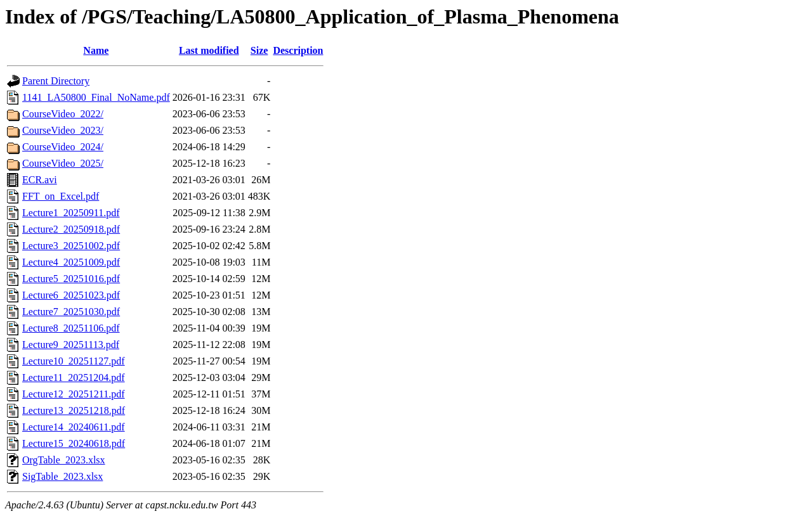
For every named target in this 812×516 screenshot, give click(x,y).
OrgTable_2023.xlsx (64, 460)
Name (96, 50)
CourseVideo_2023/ (63, 130)
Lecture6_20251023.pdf (71, 295)
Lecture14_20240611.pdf (74, 427)
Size (259, 50)
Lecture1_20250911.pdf (71, 213)
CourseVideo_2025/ (63, 163)
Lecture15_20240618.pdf (74, 443)
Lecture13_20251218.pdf (74, 410)
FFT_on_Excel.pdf (61, 196)
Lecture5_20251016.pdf (71, 279)
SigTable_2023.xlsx (62, 476)
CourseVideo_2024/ (63, 147)
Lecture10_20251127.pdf (74, 361)
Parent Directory (56, 81)
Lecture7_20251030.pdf (71, 312)
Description (298, 50)
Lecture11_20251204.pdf (74, 377)
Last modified (209, 50)
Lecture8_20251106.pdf (71, 328)
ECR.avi (40, 180)
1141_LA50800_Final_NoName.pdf (96, 97)
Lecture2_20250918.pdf (71, 229)
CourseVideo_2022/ (63, 114)
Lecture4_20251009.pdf (71, 262)
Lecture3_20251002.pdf (71, 246)
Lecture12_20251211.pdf (74, 394)
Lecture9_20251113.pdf (71, 345)
